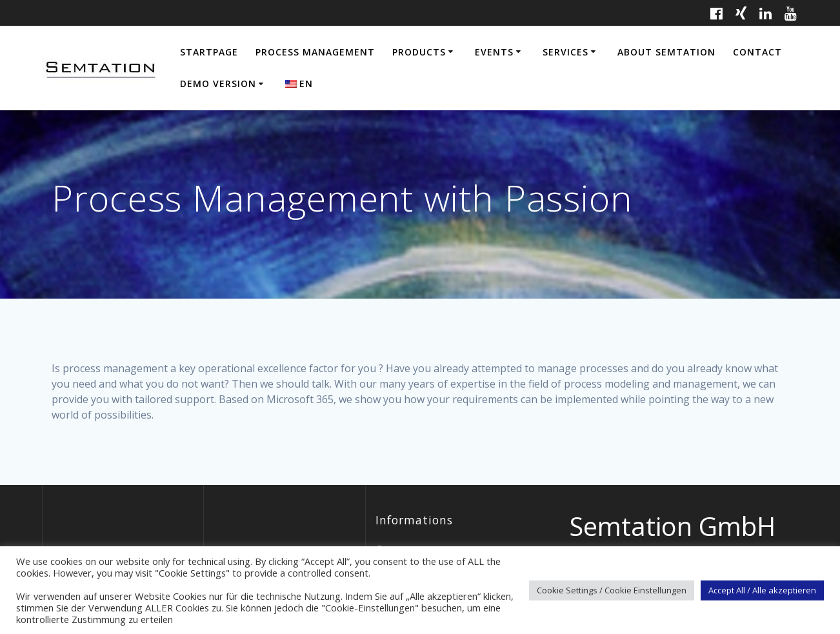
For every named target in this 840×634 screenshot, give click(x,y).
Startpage (209, 52)
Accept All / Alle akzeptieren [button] (762, 590)
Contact (757, 52)
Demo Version (218, 84)
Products (419, 52)
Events (494, 52)
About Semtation (666, 52)
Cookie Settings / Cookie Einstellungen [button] (612, 590)
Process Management (315, 52)
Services (565, 52)
